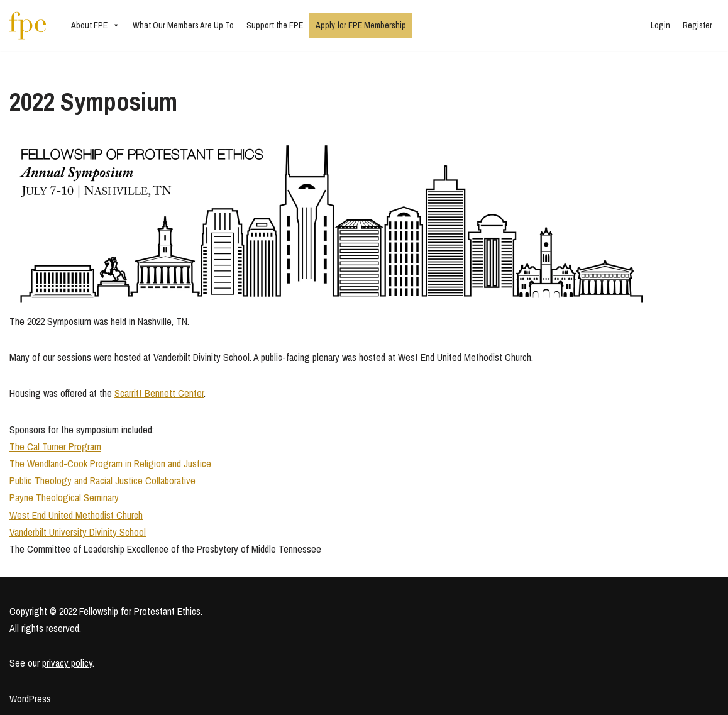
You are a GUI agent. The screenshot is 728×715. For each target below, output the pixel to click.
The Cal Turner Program (55, 446)
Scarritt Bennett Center (159, 393)
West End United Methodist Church (76, 515)
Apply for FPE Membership (361, 25)
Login (660, 25)
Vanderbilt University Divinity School (78, 532)
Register (698, 25)
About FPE (96, 25)
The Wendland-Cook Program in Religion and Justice (110, 463)
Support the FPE (275, 25)
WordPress (30, 699)
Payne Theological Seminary (64, 497)
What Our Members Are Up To (183, 25)
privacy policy (67, 663)
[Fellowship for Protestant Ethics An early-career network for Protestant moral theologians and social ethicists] (28, 25)
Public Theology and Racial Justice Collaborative (102, 480)
